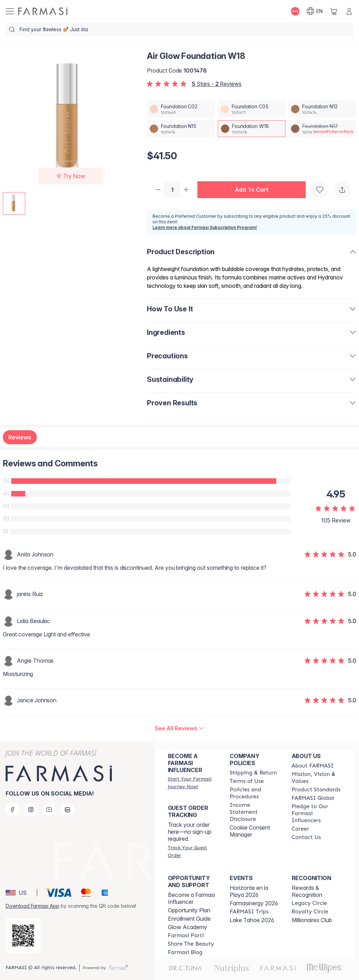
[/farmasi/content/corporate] (313, 798)
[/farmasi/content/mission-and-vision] (316, 778)
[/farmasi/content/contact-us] (306, 837)
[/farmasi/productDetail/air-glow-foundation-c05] (252, 109)
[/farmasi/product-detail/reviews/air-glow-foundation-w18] (179, 729)
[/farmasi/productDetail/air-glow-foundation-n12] (322, 109)
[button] (254, 190)
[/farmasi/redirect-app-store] (23, 935)
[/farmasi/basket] (334, 11)
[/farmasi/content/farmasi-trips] (249, 912)
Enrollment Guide (189, 919)
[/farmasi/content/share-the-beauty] (191, 944)
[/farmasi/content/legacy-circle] (309, 903)
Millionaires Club (312, 920)
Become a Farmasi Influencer (191, 898)
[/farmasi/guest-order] (192, 851)
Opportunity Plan (189, 910)
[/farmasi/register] (192, 783)
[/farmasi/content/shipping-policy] (253, 773)
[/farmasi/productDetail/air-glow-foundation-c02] (181, 109)
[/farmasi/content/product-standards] (316, 790)
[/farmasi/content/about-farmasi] (313, 766)
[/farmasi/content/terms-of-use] (247, 781)
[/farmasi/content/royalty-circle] (310, 912)
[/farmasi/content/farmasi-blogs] (185, 952)
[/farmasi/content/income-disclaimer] (254, 812)
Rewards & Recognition (307, 891)
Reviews (20, 438)
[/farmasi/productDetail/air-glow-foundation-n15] (181, 129)
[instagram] (31, 810)
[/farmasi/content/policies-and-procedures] (254, 793)
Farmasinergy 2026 (254, 903)
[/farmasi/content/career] (300, 829)
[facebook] (13, 810)
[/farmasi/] (43, 11)
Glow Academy (188, 927)
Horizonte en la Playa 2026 (249, 891)
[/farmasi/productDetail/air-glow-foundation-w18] (252, 129)
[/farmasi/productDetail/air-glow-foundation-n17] (322, 129)
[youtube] (49, 810)
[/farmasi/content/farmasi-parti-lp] (186, 935)
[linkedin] (67, 810)
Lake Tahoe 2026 (252, 920)
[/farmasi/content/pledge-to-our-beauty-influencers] (316, 813)
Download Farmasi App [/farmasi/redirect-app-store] (32, 906)
